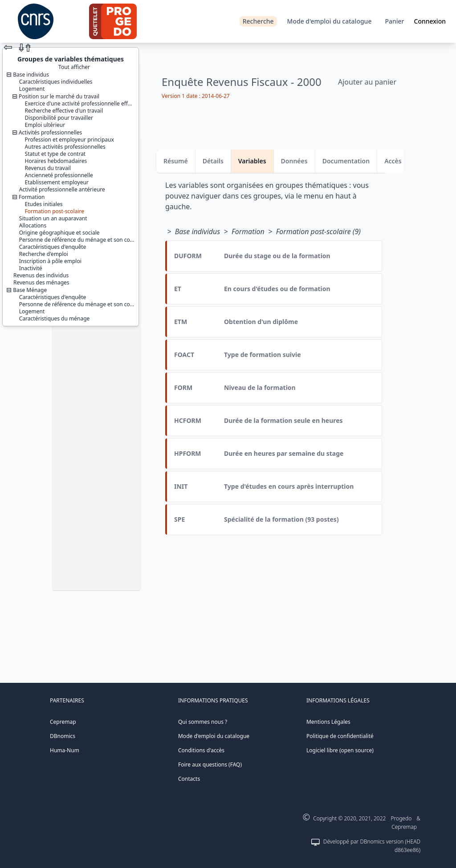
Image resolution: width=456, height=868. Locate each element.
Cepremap (63, 722)
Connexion (430, 21)
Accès (393, 161)
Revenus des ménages (41, 282)
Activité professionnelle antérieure (62, 189)
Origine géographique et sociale (59, 233)
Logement (32, 89)
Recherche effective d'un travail (64, 111)
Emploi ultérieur (45, 125)
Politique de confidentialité (340, 736)
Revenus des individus (41, 275)
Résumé (176, 161)
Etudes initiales (44, 204)
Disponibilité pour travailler (59, 118)
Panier (394, 21)
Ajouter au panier (367, 82)
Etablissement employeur (57, 182)
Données (294, 161)
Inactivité (31, 268)
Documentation (346, 161)
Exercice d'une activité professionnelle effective (84, 103)
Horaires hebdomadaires (56, 161)
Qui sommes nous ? (203, 722)
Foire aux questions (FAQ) (210, 765)
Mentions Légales (328, 722)
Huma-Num (65, 750)
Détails (213, 161)
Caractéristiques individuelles (56, 82)
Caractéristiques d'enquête (53, 247)
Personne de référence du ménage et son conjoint (82, 240)
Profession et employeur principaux (69, 140)
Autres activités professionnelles (65, 147)
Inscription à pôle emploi (50, 261)
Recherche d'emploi (44, 254)
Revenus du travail (48, 168)
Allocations (33, 225)
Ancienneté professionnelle (59, 175)
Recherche (258, 21)
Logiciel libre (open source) (340, 750)
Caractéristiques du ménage (55, 318)
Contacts (189, 779)
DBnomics (63, 736)
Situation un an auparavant (53, 218)
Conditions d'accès (201, 750)
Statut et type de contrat (55, 154)
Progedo (401, 818)
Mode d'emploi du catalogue (330, 21)
